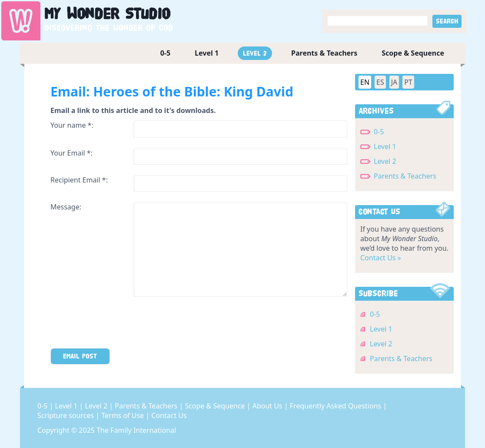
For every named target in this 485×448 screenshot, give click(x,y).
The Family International (136, 430)
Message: (66, 207)
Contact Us (169, 415)
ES (380, 82)
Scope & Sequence (413, 53)
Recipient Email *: (79, 180)
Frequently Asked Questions (336, 406)
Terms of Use (123, 415)
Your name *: (72, 125)
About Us (268, 406)
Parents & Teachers (324, 53)
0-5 (165, 53)
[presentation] (116, 324)
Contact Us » (381, 258)
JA (394, 82)
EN (365, 82)
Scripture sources (66, 415)
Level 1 (207, 53)
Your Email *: (71, 153)
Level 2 (255, 53)
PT (408, 82)
